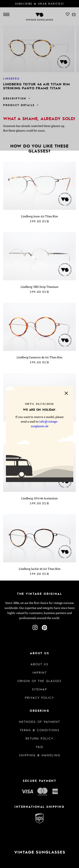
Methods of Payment (39, 722)
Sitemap (39, 689)
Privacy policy (39, 697)
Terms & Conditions (40, 730)
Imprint (40, 672)
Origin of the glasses (39, 681)
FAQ (39, 747)
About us (39, 664)
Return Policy (39, 738)
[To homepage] (39, 852)
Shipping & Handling (40, 755)
